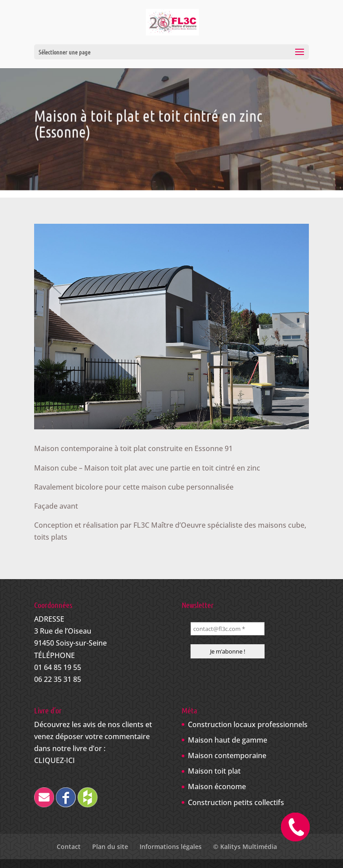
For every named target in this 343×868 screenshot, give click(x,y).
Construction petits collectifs (236, 802)
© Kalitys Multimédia (245, 847)
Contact (69, 847)
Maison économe (217, 786)
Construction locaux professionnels (248, 724)
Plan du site (110, 847)
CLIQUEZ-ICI (55, 760)
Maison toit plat (214, 771)
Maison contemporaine (227, 755)
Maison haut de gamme (228, 740)
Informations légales (171, 847)
